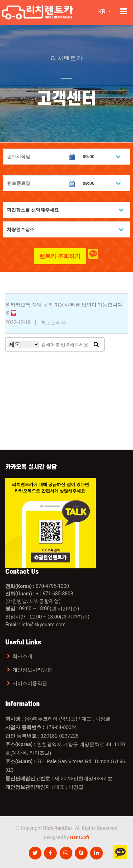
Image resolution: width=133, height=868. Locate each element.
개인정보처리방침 (32, 670)
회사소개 (22, 656)
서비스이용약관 (30, 683)
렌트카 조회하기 (60, 256)
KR (102, 12)
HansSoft (79, 837)
